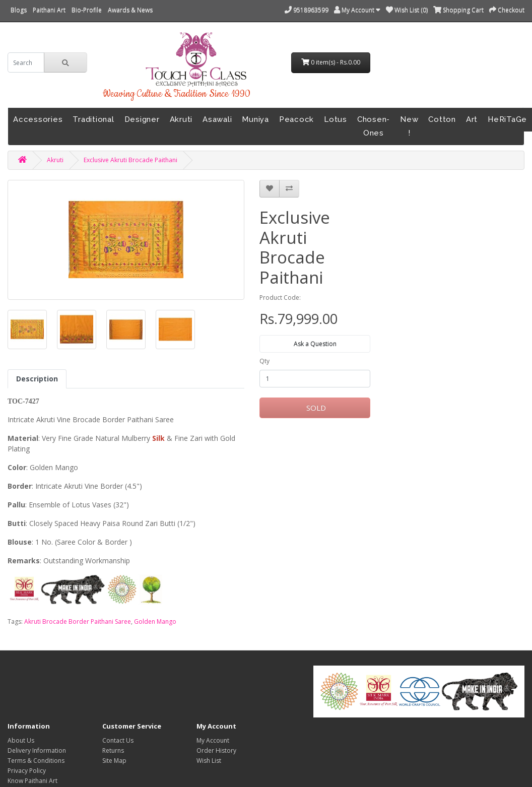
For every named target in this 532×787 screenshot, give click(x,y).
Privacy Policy (27, 771)
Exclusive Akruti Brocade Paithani (130, 160)
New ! (409, 126)
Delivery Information (37, 750)
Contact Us (118, 740)
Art (472, 119)
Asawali (217, 119)
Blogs (19, 10)
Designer (142, 119)
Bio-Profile (87, 10)
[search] (26, 62)
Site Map (114, 761)
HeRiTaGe (507, 119)
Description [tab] (37, 379)
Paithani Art (49, 10)
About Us (21, 740)
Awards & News (130, 10)
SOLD (315, 408)
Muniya (255, 119)
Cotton (442, 119)
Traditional (93, 119)
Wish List (209, 761)
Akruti (181, 119)
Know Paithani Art (32, 781)
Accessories (38, 119)
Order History (216, 750)
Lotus (336, 119)
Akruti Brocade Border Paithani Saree (78, 621)
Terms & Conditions (36, 761)
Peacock (296, 119)
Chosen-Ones (374, 126)
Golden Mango (155, 621)
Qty (264, 361)
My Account (213, 740)
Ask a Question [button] (315, 344)
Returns (113, 750)
